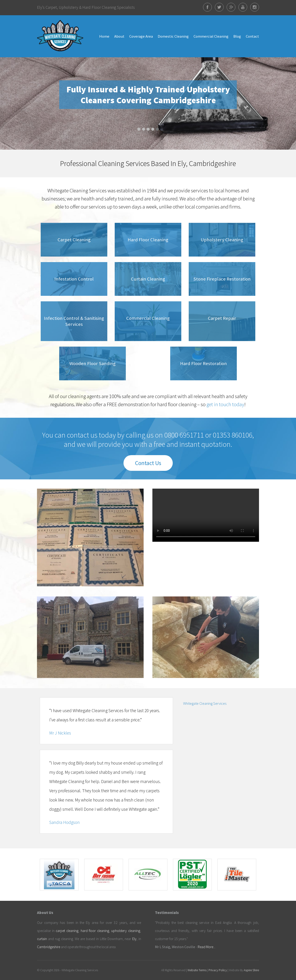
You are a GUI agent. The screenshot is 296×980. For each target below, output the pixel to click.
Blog (237, 36)
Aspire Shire (251, 970)
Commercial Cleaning (211, 36)
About (119, 36)
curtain (42, 939)
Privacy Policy (218, 970)
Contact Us (148, 463)
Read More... (207, 947)
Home (104, 36)
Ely (134, 939)
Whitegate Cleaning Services (205, 703)
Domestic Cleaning (173, 36)
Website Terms (197, 970)
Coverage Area (141, 36)
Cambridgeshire (49, 947)
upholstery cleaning (126, 931)
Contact (252, 36)
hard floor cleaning (95, 931)
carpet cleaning (67, 931)
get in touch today (225, 404)
